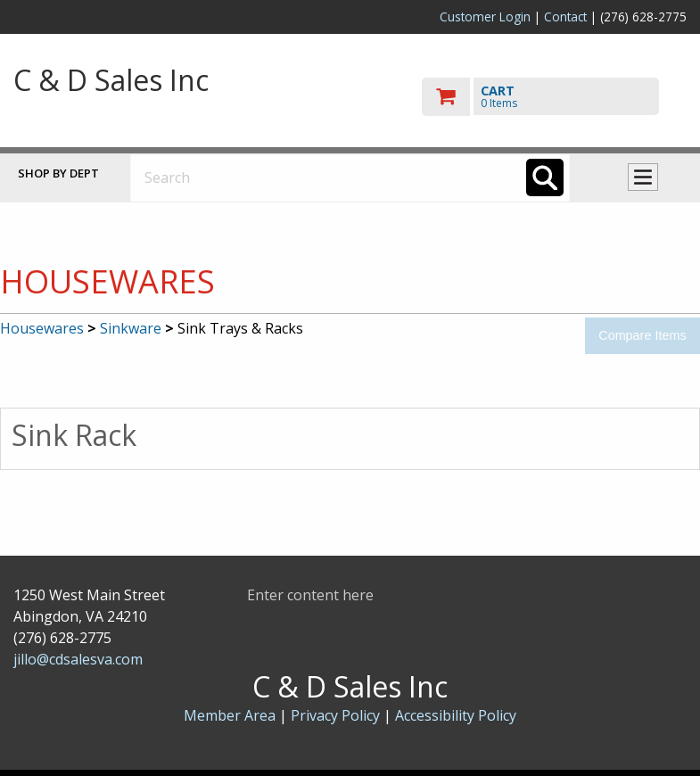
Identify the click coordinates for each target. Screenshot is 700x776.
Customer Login (485, 17)
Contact (565, 17)
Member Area (230, 715)
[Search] (545, 177)
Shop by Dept (58, 173)
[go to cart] (554, 97)
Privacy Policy (337, 715)
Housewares (42, 328)
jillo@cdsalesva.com (78, 659)
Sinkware (131, 328)
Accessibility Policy (456, 715)
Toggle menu (643, 177)
